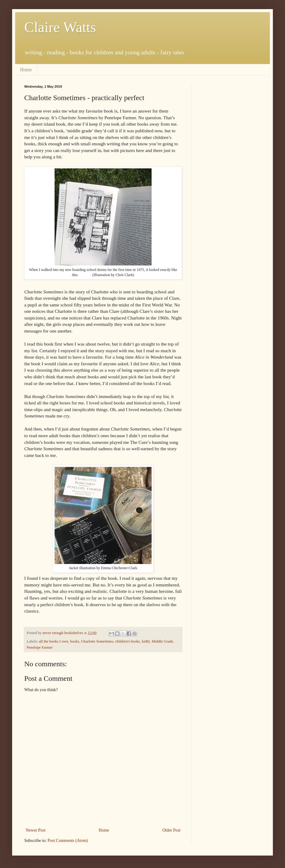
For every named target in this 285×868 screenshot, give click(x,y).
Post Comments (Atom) (68, 841)
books (75, 641)
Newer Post (36, 830)
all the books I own (54, 641)
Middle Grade (163, 641)
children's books (128, 641)
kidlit (146, 641)
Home (26, 70)
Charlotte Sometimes (97, 641)
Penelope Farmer (40, 647)
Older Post (172, 830)
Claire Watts (60, 27)
